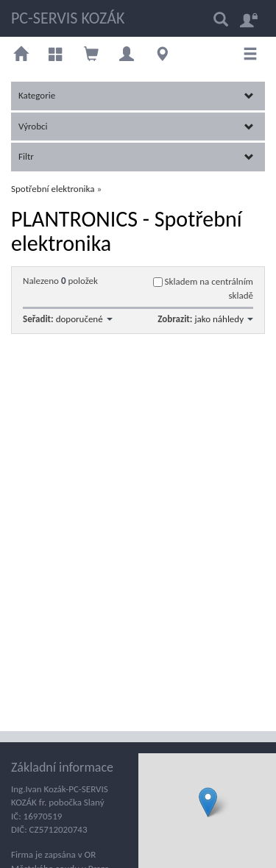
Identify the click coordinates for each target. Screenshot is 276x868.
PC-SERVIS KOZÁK (68, 18)
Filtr (136, 156)
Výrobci (136, 126)
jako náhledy (224, 319)
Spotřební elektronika (53, 189)
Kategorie (136, 95)
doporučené (84, 319)
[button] (208, 802)
